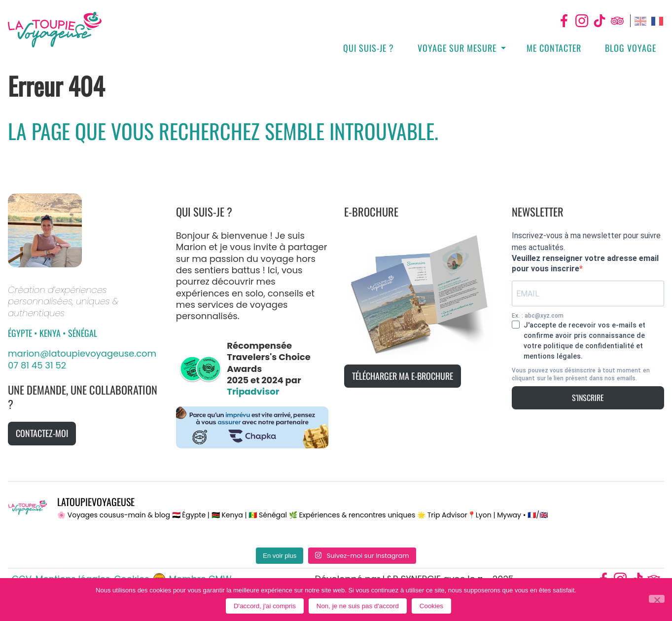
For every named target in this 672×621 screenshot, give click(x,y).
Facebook (564, 21)
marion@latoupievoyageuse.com (82, 353)
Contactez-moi (42, 433)
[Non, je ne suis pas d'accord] (657, 599)
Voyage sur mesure (457, 48)
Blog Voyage (631, 48)
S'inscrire (588, 398)
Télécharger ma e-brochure (403, 376)
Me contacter (554, 48)
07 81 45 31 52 (37, 365)
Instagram (582, 21)
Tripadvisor (617, 21)
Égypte (21, 333)
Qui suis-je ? (369, 48)
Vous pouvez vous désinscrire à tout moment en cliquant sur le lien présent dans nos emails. (581, 374)
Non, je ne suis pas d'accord (358, 606)
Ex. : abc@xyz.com (538, 316)
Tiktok (600, 21)
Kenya (51, 333)
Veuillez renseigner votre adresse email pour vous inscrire (585, 263)
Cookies (431, 606)
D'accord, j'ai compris (265, 606)
